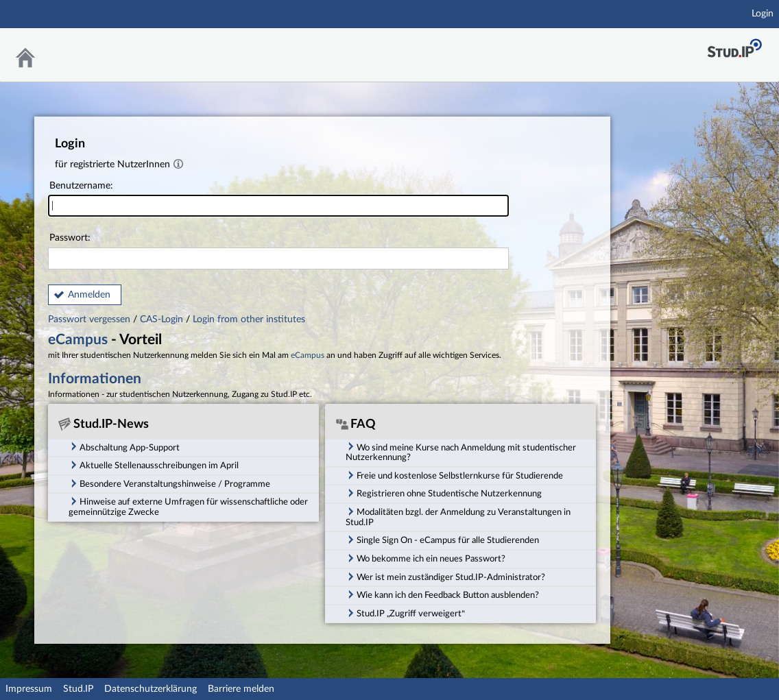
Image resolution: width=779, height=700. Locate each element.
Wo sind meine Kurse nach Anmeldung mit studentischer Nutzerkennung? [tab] (461, 451)
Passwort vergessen (91, 319)
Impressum (29, 689)
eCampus (78, 340)
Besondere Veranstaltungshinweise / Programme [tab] (169, 483)
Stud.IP (78, 689)
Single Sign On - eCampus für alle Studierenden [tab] (442, 540)
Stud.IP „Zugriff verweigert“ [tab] (405, 613)
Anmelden (89, 295)
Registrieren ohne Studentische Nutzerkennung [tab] (444, 493)
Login (763, 14)
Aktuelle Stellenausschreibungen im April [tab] (154, 465)
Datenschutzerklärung (151, 689)
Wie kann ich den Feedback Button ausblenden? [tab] (442, 594)
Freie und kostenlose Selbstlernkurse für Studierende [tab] (454, 475)
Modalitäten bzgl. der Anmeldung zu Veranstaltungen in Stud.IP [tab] (458, 517)
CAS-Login (161, 319)
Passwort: (278, 251)
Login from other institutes (249, 319)
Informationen (95, 379)
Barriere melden (241, 689)
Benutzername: (278, 199)
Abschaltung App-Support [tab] (124, 446)
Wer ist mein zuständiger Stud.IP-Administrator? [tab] (445, 577)
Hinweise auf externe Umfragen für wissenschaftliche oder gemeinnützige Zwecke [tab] (188, 506)
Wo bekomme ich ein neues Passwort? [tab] (426, 558)
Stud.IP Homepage (734, 48)
